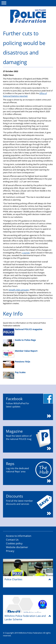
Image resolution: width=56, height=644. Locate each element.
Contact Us (12, 540)
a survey (26, 253)
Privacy (10, 551)
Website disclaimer (17, 547)
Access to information (19, 536)
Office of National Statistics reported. (25, 95)
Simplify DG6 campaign (19, 290)
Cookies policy (14, 543)
